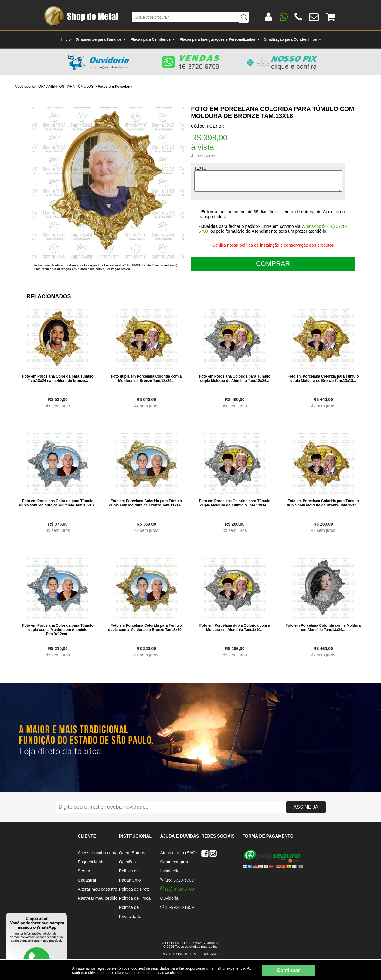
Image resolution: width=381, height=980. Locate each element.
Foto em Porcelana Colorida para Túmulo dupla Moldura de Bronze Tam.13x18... (323, 379)
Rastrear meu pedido (98, 898)
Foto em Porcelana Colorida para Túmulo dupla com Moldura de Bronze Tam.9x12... (323, 503)
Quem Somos (132, 853)
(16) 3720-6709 (177, 880)
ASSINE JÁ (306, 807)
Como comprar (174, 862)
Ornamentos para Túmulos (101, 39)
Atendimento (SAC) (179, 853)
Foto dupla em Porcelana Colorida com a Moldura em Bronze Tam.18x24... (146, 379)
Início (66, 39)
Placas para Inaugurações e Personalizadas (220, 39)
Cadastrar (87, 880)
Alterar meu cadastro (97, 889)
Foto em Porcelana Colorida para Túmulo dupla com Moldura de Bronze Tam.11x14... (146, 503)
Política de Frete (134, 889)
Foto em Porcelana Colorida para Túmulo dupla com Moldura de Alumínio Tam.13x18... (58, 503)
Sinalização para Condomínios (293, 39)
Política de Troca (135, 898)
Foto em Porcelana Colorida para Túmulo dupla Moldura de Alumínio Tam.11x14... (235, 503)
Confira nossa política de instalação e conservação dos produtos (273, 245)
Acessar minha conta (98, 853)
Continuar (288, 970)
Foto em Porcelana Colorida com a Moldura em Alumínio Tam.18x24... (323, 628)
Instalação (170, 871)
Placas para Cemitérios (153, 39)
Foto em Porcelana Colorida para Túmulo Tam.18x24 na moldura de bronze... (58, 379)
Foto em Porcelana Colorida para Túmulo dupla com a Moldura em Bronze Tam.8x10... (146, 628)
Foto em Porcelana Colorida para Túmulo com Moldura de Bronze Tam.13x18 (272, 112)
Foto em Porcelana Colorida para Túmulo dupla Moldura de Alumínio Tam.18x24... (235, 379)
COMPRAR (273, 264)
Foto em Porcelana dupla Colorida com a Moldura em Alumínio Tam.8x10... (235, 628)
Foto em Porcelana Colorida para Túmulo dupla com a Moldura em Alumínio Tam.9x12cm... (58, 630)
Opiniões (127, 862)
